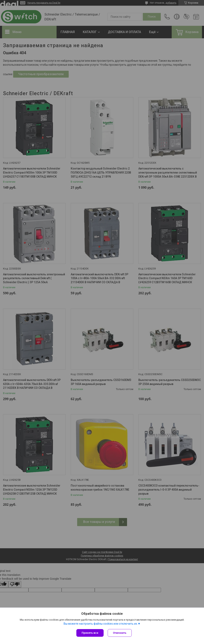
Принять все (90, 633)
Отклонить (120, 633)
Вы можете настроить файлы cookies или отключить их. (101, 624)
